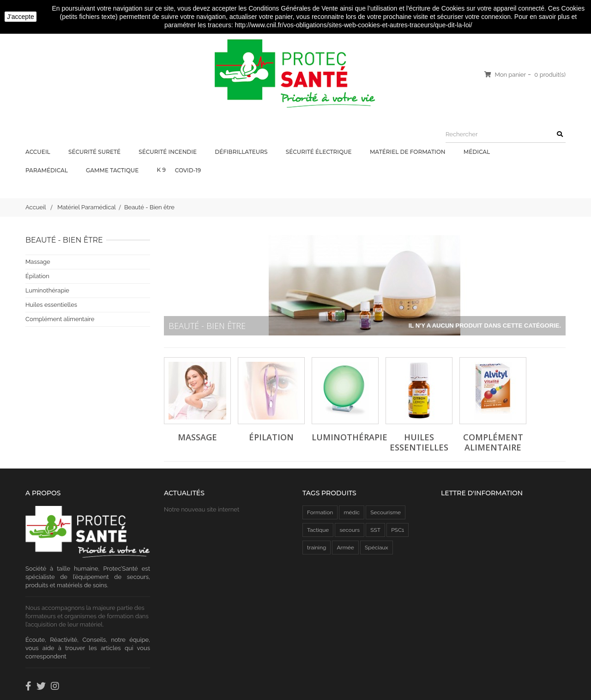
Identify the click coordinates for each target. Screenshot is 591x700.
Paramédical (47, 170)
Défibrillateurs (242, 152)
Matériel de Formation (408, 152)
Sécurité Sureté (95, 152)
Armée (345, 548)
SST (375, 530)
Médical (478, 152)
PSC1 (398, 530)
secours (350, 530)
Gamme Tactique (113, 170)
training (317, 548)
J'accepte (21, 17)
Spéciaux (377, 548)
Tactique (318, 530)
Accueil (39, 152)
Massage (38, 262)
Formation (320, 512)
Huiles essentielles (51, 305)
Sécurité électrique (320, 152)
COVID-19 (189, 170)
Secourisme (386, 512)
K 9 (161, 170)
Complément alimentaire (60, 319)
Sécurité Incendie (168, 152)
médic (352, 512)
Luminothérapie (47, 290)
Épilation (37, 276)
